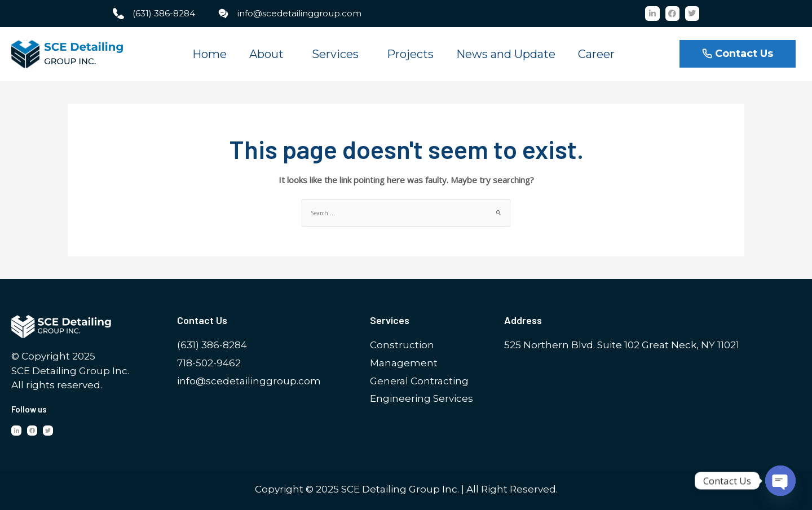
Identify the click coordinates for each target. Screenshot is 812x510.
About (269, 54)
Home (209, 54)
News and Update (506, 54)
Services (338, 54)
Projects (410, 54)
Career (596, 54)
